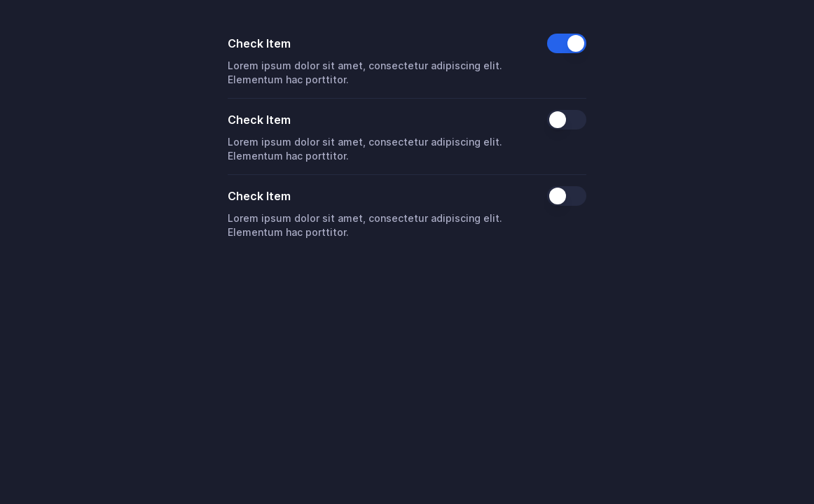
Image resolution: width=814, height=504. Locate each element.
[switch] (567, 43)
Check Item (259, 43)
